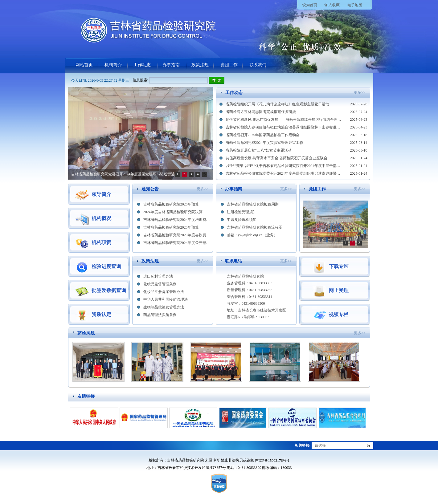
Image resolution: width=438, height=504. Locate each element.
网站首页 (84, 65)
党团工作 (229, 65)
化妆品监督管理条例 (160, 284)
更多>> (360, 92)
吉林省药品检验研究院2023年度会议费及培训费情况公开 (177, 235)
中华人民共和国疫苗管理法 (166, 299)
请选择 (320, 445)
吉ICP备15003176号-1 (272, 461)
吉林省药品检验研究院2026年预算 (171, 204)
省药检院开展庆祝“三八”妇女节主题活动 (259, 150)
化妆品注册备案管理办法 (164, 292)
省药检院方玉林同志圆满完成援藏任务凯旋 (261, 112)
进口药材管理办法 (158, 276)
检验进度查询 (98, 266)
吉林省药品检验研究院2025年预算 (171, 227)
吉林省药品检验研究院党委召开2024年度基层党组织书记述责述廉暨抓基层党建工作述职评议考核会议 (284, 173)
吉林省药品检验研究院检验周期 (253, 204)
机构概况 (93, 218)
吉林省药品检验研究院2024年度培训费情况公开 (177, 220)
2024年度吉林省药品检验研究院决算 (173, 212)
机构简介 (113, 65)
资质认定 (93, 315)
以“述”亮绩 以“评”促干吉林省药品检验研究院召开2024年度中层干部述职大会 (123, 176)
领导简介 (93, 194)
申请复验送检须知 (242, 220)
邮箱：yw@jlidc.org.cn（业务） (252, 235)
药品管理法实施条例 (160, 315)
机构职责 (93, 242)
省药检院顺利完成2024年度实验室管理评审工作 (264, 143)
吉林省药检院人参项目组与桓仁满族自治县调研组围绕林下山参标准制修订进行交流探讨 (284, 127)
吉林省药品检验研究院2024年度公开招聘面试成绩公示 (177, 243)
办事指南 (171, 65)
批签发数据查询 (100, 291)
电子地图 (355, 5)
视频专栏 (330, 315)
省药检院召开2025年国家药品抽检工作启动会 (263, 135)
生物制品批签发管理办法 (164, 307)
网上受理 (330, 291)
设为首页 (310, 5)
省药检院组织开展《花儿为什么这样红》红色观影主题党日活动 (277, 104)
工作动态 (142, 65)
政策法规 (200, 65)
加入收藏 (332, 5)
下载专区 (330, 266)
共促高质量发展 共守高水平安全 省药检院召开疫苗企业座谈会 (276, 158)
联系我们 (258, 65)
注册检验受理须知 (242, 212)
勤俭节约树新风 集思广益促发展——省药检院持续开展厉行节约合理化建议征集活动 (284, 120)
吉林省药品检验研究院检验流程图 (255, 227)
